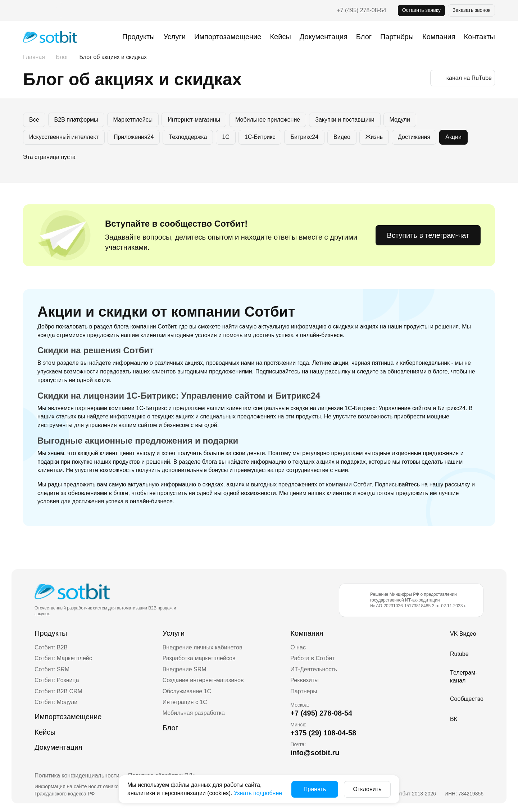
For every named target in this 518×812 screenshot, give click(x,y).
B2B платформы (76, 120)
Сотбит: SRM (52, 669)
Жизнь (374, 137)
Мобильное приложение (268, 120)
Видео (342, 137)
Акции (453, 137)
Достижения (414, 137)
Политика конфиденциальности (77, 775)
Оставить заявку (421, 10)
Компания (307, 633)
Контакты (480, 37)
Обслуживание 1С (187, 691)
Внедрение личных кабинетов (203, 647)
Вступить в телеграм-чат (428, 235)
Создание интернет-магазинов (203, 680)
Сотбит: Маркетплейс (63, 658)
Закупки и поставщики (345, 120)
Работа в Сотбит (312, 658)
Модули (400, 120)
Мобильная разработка (194, 713)
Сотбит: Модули (56, 702)
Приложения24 (134, 137)
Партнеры (304, 691)
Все (34, 120)
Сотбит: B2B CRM (58, 691)
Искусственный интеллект (64, 137)
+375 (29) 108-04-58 (323, 733)
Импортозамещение (228, 37)
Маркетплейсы (133, 120)
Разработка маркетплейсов (199, 658)
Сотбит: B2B (51, 647)
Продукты (138, 37)
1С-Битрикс (260, 137)
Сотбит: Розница (57, 680)
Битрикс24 (304, 137)
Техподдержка (188, 137)
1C (226, 137)
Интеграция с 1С (185, 702)
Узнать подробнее (258, 793)
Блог (364, 37)
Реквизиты (304, 680)
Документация (324, 37)
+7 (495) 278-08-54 (361, 10)
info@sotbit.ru (315, 753)
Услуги (174, 37)
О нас (298, 647)
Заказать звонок (471, 10)
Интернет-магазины (194, 120)
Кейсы (280, 37)
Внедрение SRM (185, 669)
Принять (315, 789)
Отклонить (367, 789)
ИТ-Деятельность (314, 669)
